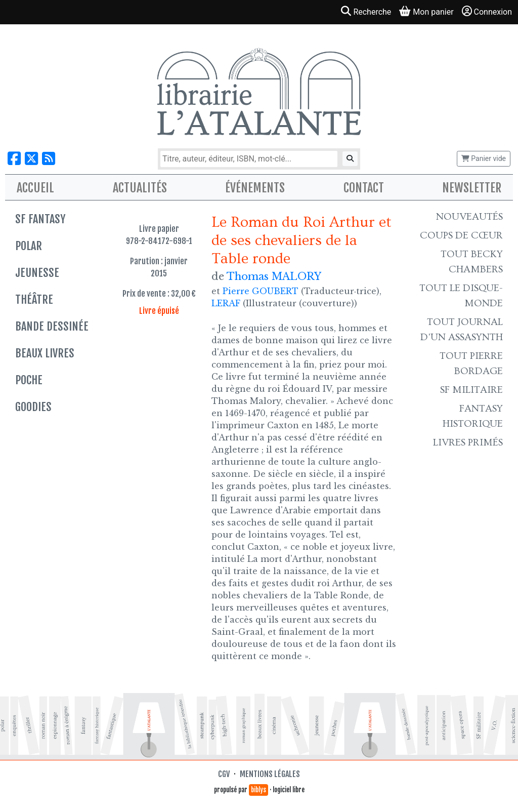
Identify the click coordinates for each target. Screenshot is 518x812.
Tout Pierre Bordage (471, 363)
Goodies (33, 407)
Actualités (140, 188)
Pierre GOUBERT (261, 291)
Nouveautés (469, 217)
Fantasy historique (473, 416)
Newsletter (472, 188)
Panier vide (484, 158)
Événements (255, 188)
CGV (224, 774)
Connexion (487, 11)
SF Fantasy (40, 219)
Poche (29, 380)
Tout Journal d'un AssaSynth (462, 330)
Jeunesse (37, 273)
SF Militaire (471, 390)
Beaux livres (45, 353)
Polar (29, 246)
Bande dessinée (52, 326)
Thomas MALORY (274, 276)
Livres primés (468, 442)
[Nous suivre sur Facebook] (14, 159)
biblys (258, 790)
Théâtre (34, 299)
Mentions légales (270, 774)
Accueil (35, 188)
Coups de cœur (461, 235)
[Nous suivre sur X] (31, 159)
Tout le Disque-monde (461, 296)
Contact (364, 188)
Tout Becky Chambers (472, 262)
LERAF (226, 303)
